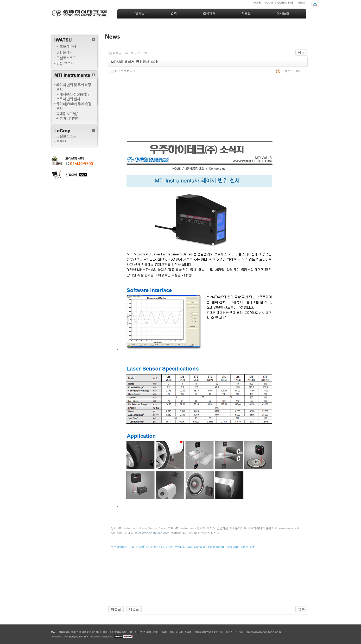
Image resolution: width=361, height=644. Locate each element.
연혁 (174, 13)
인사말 (140, 13)
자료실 (246, 13)
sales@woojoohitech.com (152, 533)
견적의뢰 (209, 13)
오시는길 (283, 13)
